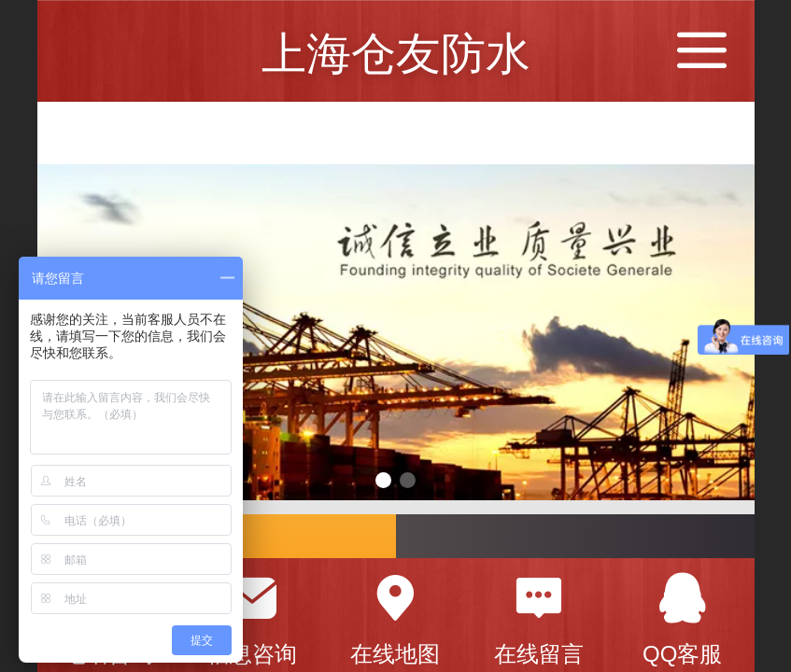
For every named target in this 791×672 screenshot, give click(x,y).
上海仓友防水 (396, 54)
